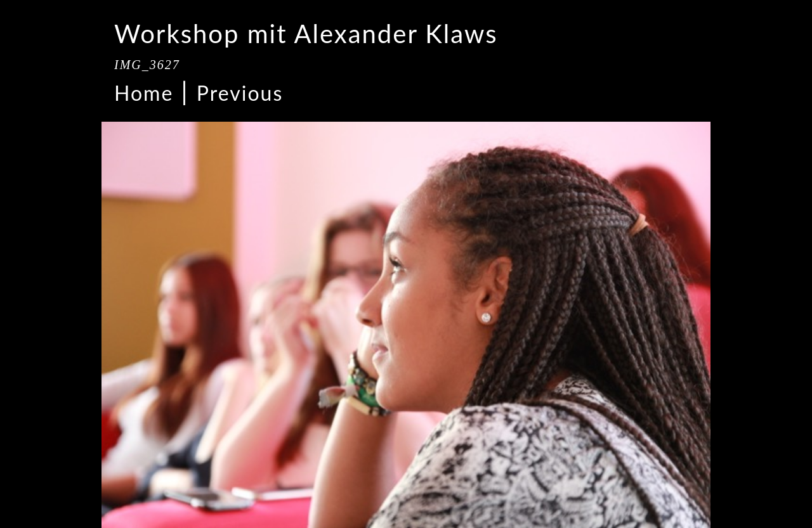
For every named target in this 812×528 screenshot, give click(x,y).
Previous (240, 93)
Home (144, 93)
